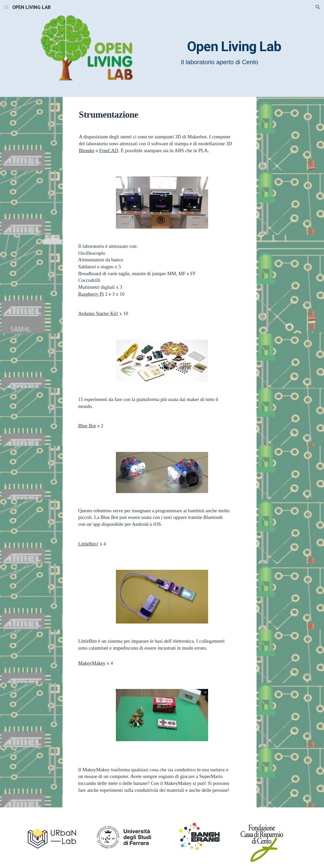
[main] (212, 45)
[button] (6, 7)
